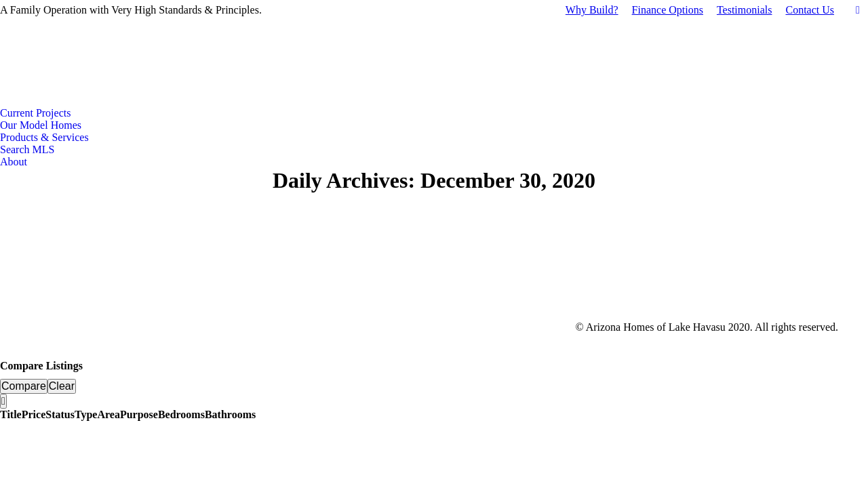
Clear (62, 386)
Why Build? (592, 10)
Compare (24, 386)
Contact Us (810, 10)
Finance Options (668, 10)
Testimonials (745, 10)
